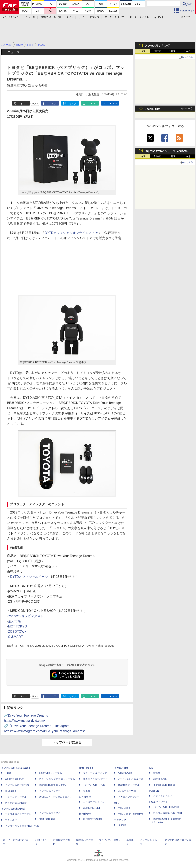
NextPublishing (47, 819)
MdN (117, 803)
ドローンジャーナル (16, 797)
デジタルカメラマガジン (18, 814)
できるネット (12, 820)
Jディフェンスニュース (131, 779)
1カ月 (187, 51)
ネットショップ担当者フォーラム (57, 779)
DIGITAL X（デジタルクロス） (55, 797)
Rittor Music (86, 768)
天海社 (157, 773)
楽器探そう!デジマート (95, 779)
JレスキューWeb (127, 791)
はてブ (73, 104)
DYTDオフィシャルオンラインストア (72, 233)
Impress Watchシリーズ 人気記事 (166, 151)
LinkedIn (113, 104)
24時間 (157, 51)
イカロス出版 (121, 768)
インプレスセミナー (50, 791)
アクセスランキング (157, 46)
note (93, 104)
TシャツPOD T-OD (94, 785)
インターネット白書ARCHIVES (22, 826)
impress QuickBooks (164, 785)
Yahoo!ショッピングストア (27, 616)
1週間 (172, 51)
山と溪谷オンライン (94, 802)
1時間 (142, 51)
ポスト (24, 104)
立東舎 (87, 791)
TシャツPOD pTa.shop (166, 807)
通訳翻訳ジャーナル (129, 785)
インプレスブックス (50, 813)
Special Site (152, 109)
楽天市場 (14, 621)
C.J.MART (15, 637)
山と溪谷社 (85, 797)
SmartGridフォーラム (50, 773)
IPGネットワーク (158, 802)
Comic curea (160, 779)
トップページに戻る (67, 742)
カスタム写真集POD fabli (167, 813)
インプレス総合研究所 (17, 785)
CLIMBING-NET (92, 808)
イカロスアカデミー (129, 797)
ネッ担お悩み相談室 (16, 803)
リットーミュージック (95, 773)
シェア (53, 104)
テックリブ (120, 820)
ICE (151, 768)
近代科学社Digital (92, 819)
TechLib (122, 825)
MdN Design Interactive (130, 814)
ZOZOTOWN (17, 632)
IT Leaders (11, 791)
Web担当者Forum (14, 779)
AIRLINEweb (125, 773)
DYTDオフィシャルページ (29, 577)
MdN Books (124, 808)
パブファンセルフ (163, 796)
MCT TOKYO (17, 626)
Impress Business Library (52, 785)
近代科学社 (85, 814)
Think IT (9, 773)
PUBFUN (154, 791)
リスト (35, 104)
